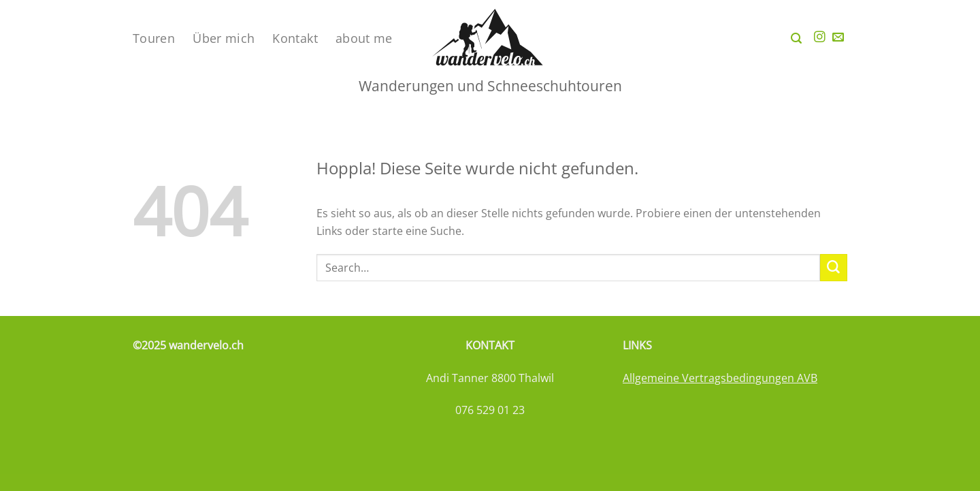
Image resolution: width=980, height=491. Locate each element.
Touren (154, 38)
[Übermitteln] (834, 268)
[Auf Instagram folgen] (820, 38)
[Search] (796, 38)
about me (364, 38)
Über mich (224, 38)
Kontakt (295, 38)
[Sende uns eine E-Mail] (838, 38)
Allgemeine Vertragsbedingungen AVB (720, 378)
